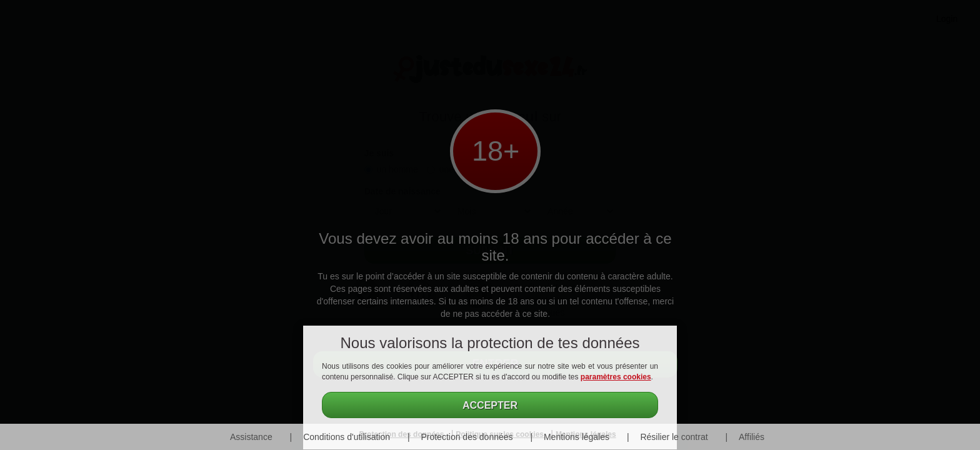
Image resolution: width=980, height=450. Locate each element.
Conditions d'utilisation (347, 437)
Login (947, 19)
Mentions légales (577, 437)
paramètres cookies (616, 377)
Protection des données (467, 437)
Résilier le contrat (674, 437)
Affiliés (752, 437)
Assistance (251, 437)
